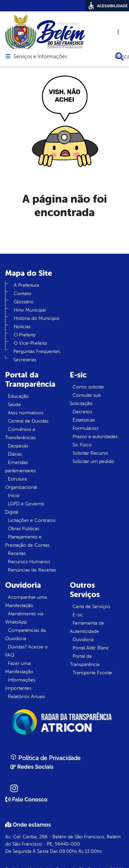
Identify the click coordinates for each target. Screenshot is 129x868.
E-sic (78, 615)
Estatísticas (84, 420)
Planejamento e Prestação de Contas (27, 541)
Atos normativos (26, 413)
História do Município (37, 318)
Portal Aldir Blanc (91, 648)
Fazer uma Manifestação (19, 668)
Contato (23, 294)
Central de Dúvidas (28, 421)
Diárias (15, 454)
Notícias (22, 327)
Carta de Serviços (91, 607)
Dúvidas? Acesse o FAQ (26, 651)
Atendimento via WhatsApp (24, 618)
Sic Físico (82, 445)
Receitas (17, 553)
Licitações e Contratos (32, 520)
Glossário (24, 302)
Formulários (85, 428)
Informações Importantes (20, 684)
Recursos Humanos (29, 562)
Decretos (82, 412)
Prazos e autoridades (95, 437)
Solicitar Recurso (90, 453)
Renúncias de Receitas (32, 570)
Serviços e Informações (40, 57)
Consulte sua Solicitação (85, 399)
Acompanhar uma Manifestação (26, 601)
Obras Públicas (24, 529)
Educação (18, 396)
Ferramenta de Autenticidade (87, 627)
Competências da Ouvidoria (25, 634)
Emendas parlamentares (20, 467)
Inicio (14, 496)
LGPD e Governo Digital (25, 508)
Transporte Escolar (93, 673)
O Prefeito (25, 335)
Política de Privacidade (45, 758)
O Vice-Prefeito (30, 343)
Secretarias (25, 360)
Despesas (18, 446)
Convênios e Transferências (20, 433)
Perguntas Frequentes (37, 351)
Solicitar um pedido (93, 461)
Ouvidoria (83, 640)
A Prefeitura (26, 285)
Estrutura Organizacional (21, 483)
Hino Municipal (30, 310)
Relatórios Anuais (26, 697)
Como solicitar (88, 387)
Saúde (14, 405)
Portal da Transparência (85, 660)
